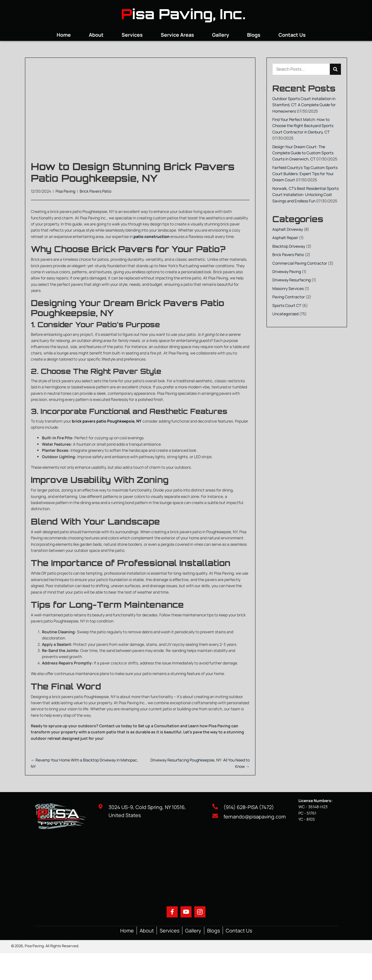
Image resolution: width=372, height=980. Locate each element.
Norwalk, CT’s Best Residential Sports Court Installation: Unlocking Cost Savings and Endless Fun (306, 195)
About (147, 931)
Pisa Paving (65, 191)
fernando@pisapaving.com (255, 817)
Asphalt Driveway (288, 229)
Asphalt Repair (285, 238)
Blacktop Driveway (289, 246)
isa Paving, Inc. (189, 14)
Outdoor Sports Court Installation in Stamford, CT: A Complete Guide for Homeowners (304, 105)
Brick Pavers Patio (95, 191)
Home (127, 931)
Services (169, 931)
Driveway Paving (287, 271)
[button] (172, 912)
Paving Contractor (289, 297)
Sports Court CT (287, 305)
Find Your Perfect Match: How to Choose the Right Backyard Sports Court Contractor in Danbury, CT (303, 126)
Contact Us (239, 931)
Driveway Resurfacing (291, 280)
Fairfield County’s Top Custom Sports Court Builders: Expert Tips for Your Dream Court (305, 174)
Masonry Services (288, 288)
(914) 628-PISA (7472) (249, 807)
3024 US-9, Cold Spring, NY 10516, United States (147, 811)
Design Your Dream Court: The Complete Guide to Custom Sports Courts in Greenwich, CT (303, 153)
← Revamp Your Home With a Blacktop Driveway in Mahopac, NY (85, 763)
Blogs (213, 931)
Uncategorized (285, 314)
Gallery (193, 931)
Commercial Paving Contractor (300, 263)
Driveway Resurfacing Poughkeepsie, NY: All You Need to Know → (200, 763)
